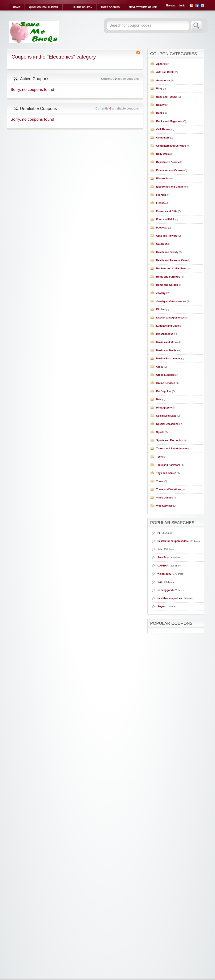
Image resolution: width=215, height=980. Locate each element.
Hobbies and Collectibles (171, 269)
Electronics (163, 179)
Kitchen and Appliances (170, 318)
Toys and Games (166, 473)
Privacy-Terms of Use (143, 7)
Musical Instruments (168, 359)
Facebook (197, 5)
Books (160, 113)
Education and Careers (170, 170)
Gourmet (161, 244)
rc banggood (165, 590)
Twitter (202, 5)
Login (182, 5)
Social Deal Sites (166, 416)
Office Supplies (165, 375)
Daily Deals (163, 154)
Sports (160, 432)
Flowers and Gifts (167, 211)
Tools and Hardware (168, 465)
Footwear (162, 228)
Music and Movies (167, 350)
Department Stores (167, 162)
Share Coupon (83, 7)
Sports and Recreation (170, 440)
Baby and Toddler (167, 97)
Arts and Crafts (165, 72)
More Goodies (110, 7)
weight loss (164, 574)
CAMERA (163, 566)
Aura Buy (163, 557)
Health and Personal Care (171, 260)
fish (160, 549)
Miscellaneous (165, 334)
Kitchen (161, 309)
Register (171, 5)
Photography (164, 408)
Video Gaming (165, 498)
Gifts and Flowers (167, 236)
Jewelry (161, 293)
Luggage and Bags (167, 326)
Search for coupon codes (173, 541)
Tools (159, 457)
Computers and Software (171, 146)
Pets (159, 399)
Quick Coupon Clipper (44, 7)
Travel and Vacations (169, 489)
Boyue (161, 607)
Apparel (161, 64)
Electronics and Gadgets (171, 187)
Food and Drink (165, 219)
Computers (163, 138)
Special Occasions (167, 424)
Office (160, 367)
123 (160, 582)
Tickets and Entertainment (172, 449)
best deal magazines (170, 598)
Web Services (164, 506)
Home (17, 7)
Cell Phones (163, 129)
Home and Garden (167, 285)
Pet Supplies (164, 391)
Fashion (161, 195)
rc (159, 533)
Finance (161, 203)
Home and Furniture (168, 277)
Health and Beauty (167, 252)
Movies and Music (167, 342)
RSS (191, 5)
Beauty (160, 105)
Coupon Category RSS (138, 53)
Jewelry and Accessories (171, 301)
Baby (159, 89)
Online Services (166, 383)
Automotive (163, 80)
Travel (160, 481)
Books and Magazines (169, 121)
